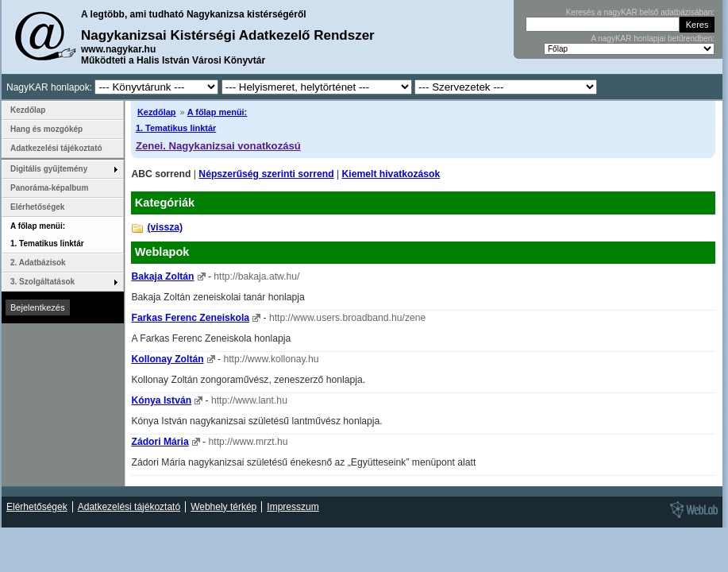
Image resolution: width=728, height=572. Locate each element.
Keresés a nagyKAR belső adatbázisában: (640, 12)
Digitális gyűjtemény (49, 169)
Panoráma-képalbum (49, 188)
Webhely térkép (223, 507)
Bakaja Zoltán (162, 276)
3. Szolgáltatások (42, 282)
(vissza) (165, 227)
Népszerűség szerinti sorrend (266, 174)
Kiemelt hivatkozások (391, 174)
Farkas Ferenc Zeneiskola (190, 318)
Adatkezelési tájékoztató (56, 148)
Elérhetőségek (37, 207)
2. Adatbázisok (38, 263)
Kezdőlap (157, 112)
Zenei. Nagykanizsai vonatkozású (218, 146)
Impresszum (293, 507)
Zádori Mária (160, 442)
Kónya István (161, 400)
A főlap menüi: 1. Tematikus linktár (47, 235)
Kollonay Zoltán (167, 359)
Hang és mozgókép (46, 129)
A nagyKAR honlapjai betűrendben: (653, 39)
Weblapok (162, 252)
